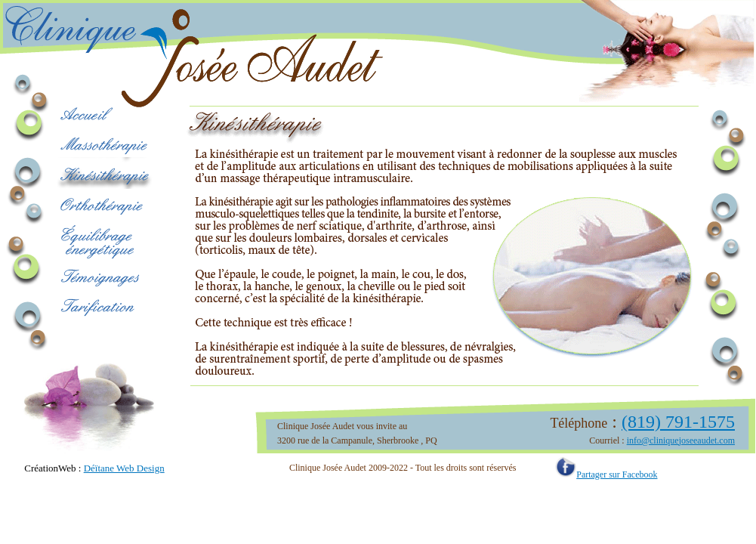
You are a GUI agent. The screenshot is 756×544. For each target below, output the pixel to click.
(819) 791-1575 (678, 422)
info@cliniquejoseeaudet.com (681, 440)
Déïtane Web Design (124, 468)
